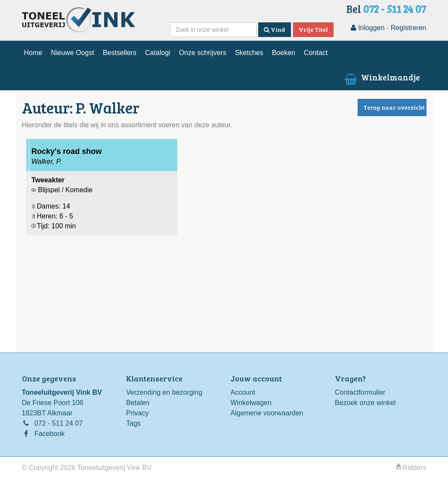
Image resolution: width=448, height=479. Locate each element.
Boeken (284, 53)
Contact (316, 53)
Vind (275, 29)
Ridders (411, 468)
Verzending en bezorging (164, 392)
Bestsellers (120, 53)
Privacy (137, 413)
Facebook (49, 434)
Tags (133, 423)
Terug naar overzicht (394, 107)
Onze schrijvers (203, 53)
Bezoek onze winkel (365, 403)
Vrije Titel (313, 29)
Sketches (249, 53)
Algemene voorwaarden (267, 413)
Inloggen (368, 28)
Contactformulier (360, 392)
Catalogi (158, 53)
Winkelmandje (381, 77)
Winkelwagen (251, 403)
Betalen (138, 403)
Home (33, 53)
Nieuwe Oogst (73, 53)
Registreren (409, 28)
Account (243, 392)
